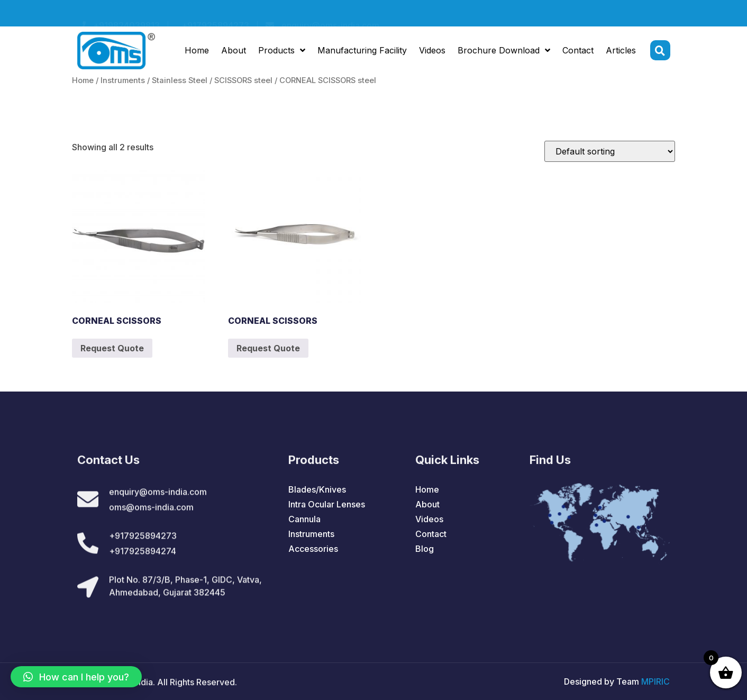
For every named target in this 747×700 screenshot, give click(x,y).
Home (197, 52)
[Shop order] (610, 151)
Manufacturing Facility (362, 52)
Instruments (123, 80)
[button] (76, 677)
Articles (621, 52)
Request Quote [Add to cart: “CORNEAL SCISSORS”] (112, 348)
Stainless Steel (180, 80)
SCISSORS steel (243, 80)
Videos (432, 52)
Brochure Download (504, 52)
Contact (578, 52)
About (234, 52)
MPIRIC (655, 681)
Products (282, 52)
